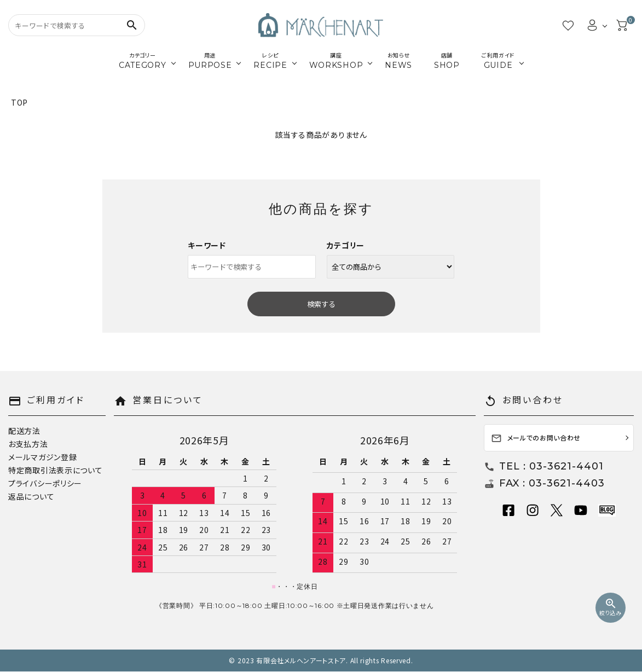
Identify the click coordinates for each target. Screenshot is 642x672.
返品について (31, 496)
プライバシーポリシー (45, 483)
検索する (321, 304)
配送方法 (24, 431)
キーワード (207, 245)
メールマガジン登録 (42, 457)
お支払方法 (28, 444)
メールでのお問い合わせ (536, 439)
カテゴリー (346, 245)
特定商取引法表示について (55, 470)
